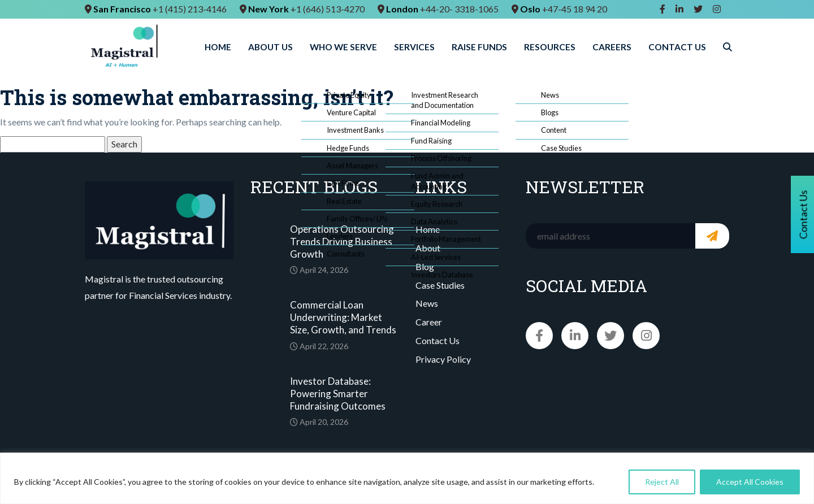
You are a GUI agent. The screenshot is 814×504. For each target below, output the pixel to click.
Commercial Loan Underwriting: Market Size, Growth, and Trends (343, 317)
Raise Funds (479, 47)
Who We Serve (343, 47)
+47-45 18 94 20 (575, 9)
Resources (550, 47)
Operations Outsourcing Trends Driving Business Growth (342, 242)
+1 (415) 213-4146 (190, 9)
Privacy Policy (443, 359)
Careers (612, 47)
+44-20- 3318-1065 (459, 9)
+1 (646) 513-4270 (328, 9)
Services (414, 47)
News (427, 303)
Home (218, 47)
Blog (425, 266)
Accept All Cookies (750, 482)
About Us (270, 47)
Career (429, 322)
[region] (407, 478)
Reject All (662, 482)
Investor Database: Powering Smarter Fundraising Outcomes (338, 394)
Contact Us (677, 47)
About (428, 248)
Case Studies (440, 285)
